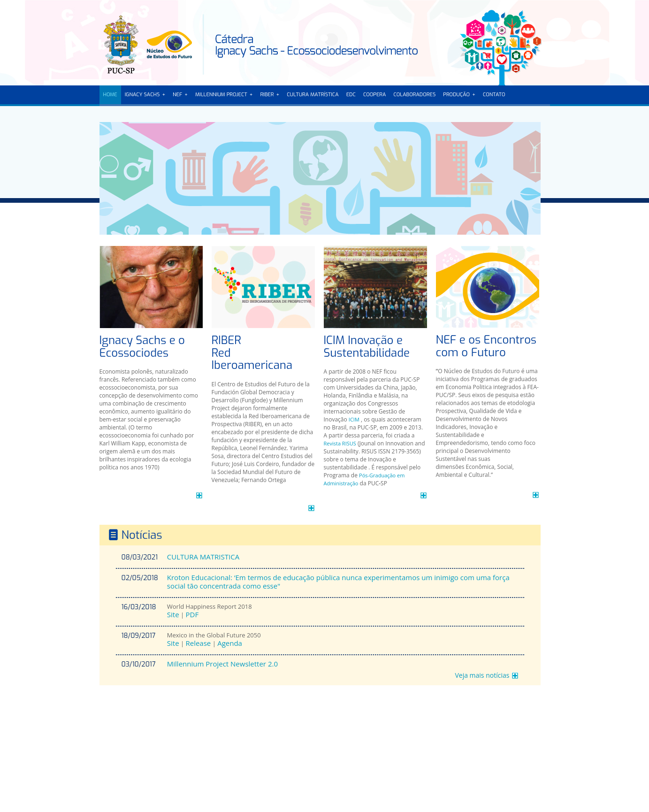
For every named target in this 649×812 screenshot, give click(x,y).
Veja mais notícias (482, 675)
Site (173, 614)
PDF (192, 614)
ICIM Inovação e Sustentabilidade (367, 347)
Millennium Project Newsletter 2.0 (222, 664)
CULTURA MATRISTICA (203, 557)
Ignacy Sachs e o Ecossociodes (142, 347)
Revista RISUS (340, 443)
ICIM (354, 419)
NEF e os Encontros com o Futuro (486, 346)
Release (198, 643)
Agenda (230, 643)
